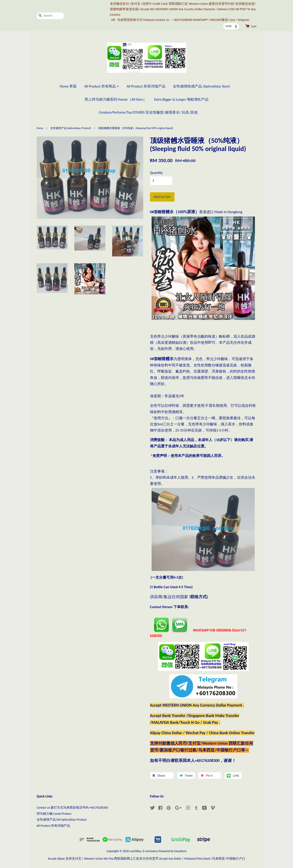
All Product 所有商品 (102, 86)
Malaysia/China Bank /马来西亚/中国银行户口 (215, 859)
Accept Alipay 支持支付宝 (65, 859)
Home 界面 (68, 86)
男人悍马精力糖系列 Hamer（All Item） (116, 99)
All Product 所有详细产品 (146, 86)
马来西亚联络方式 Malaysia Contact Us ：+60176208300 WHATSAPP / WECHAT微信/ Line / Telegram (183, 20)
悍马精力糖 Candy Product (54, 814)
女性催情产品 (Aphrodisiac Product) (71, 128)
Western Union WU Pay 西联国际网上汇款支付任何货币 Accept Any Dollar (133, 859)
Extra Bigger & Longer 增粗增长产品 (181, 99)
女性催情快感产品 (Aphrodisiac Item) (201, 86)
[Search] (50, 16)
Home (40, 128)
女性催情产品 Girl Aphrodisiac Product (62, 820)
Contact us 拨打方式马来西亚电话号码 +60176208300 (72, 808)
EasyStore (180, 851)
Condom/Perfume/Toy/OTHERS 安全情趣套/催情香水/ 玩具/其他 (148, 112)
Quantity (156, 173)
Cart (254, 26)
